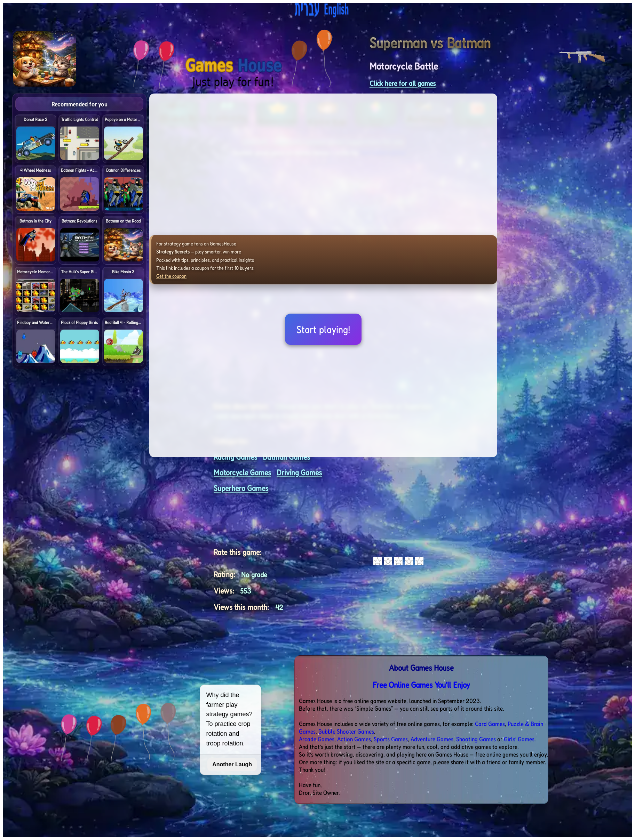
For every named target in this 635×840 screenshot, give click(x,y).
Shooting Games (476, 739)
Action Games (354, 739)
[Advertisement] (584, 197)
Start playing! (323, 329)
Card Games (490, 724)
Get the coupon (171, 276)
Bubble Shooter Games (346, 731)
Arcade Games (317, 739)
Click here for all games (403, 83)
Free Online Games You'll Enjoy (421, 685)
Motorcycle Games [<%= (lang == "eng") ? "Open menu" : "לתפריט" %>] (242, 472)
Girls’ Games (519, 739)
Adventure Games (432, 739)
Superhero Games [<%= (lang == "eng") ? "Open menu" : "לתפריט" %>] (241, 488)
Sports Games (391, 739)
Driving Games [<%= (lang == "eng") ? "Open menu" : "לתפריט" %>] (299, 472)
